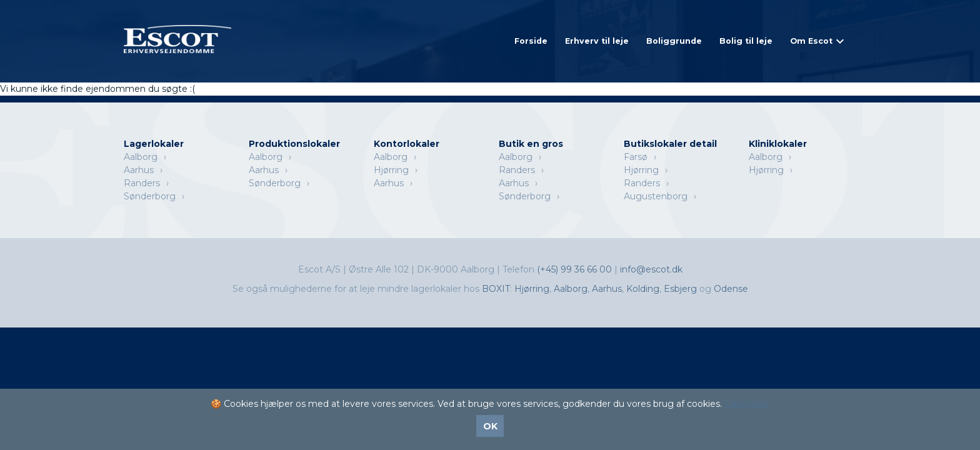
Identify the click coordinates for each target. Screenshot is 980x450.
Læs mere (747, 404)
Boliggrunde (674, 41)
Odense (731, 289)
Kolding (643, 289)
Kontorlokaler (407, 144)
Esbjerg (680, 289)
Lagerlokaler (154, 144)
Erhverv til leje (597, 41)
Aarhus (139, 170)
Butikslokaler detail (670, 144)
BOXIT (496, 289)
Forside (531, 41)
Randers (142, 183)
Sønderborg (150, 196)
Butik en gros (531, 144)
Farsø (636, 157)
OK (490, 426)
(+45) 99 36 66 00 (576, 269)
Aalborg (141, 157)
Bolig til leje (746, 41)
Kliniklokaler (778, 144)
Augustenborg (656, 196)
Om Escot (811, 41)
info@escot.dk (651, 269)
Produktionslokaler (294, 144)
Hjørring (391, 170)
